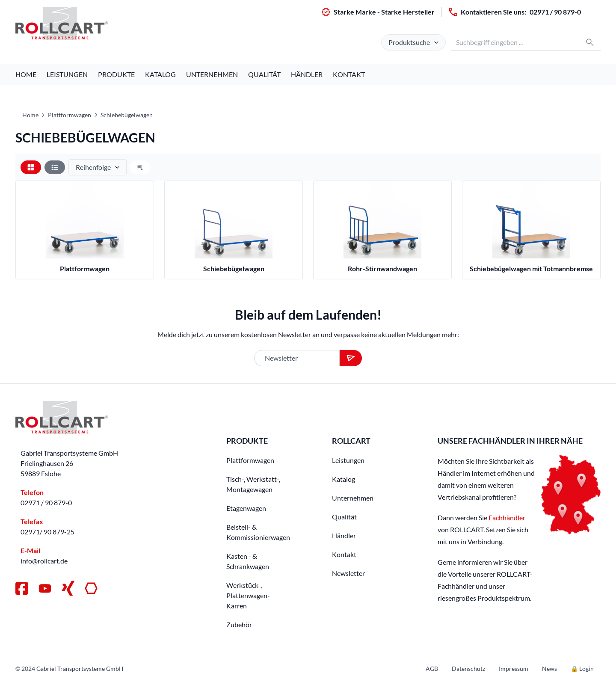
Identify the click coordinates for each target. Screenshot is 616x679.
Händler (307, 74)
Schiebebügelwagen (127, 115)
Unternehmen (212, 74)
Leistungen (67, 74)
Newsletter (348, 573)
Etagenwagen (246, 508)
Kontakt (349, 74)
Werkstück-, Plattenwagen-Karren (248, 595)
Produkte (116, 74)
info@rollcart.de (44, 561)
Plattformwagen (70, 115)
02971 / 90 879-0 (555, 12)
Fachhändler (507, 517)
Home (26, 74)
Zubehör (239, 624)
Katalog (160, 74)
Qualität (264, 74)
